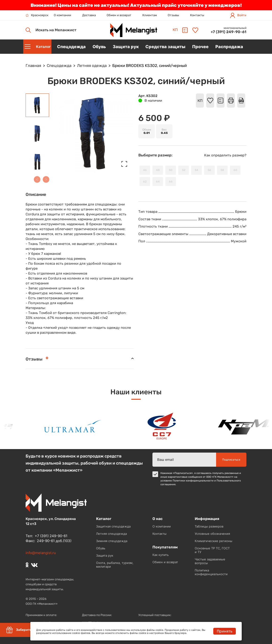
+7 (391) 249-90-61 (229, 32)
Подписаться (231, 460)
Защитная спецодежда (113, 526)
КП (175, 30)
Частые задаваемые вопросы (210, 561)
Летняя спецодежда (111, 534)
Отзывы (173, 15)
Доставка (89, 15)
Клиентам (150, 15)
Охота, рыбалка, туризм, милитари (115, 565)
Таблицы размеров (209, 526)
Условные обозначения (212, 534)
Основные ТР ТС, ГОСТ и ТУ (212, 550)
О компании (62, 15)
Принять (225, 631)
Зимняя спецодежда (112, 541)
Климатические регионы (214, 541)
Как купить (161, 555)
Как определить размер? (225, 155)
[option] (77, 426)
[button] (37, 179)
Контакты (197, 15)
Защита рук (105, 555)
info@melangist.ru (41, 553)
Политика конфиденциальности (211, 572)
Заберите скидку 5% (28, 630)
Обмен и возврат (119, 15)
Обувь (101, 548)
